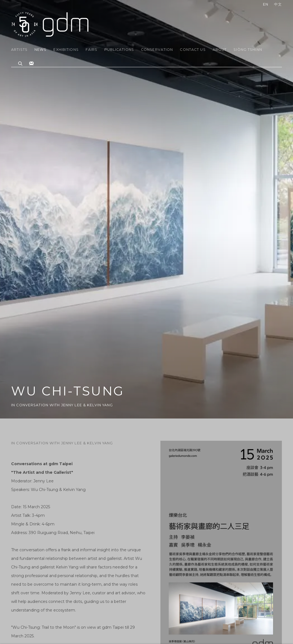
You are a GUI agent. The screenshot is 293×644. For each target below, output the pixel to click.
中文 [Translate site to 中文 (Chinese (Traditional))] (278, 4)
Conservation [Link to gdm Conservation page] (157, 50)
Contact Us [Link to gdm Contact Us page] (193, 50)
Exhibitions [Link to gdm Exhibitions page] (66, 50)
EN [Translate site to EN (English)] (266, 4)
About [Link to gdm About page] (220, 50)
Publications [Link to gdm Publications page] (119, 50)
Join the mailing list (31, 64)
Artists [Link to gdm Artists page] (19, 50)
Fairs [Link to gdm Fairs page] (92, 50)
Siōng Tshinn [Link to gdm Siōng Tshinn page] (248, 50)
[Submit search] (21, 63)
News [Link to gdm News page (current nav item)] (41, 50)
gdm (50, 24)
